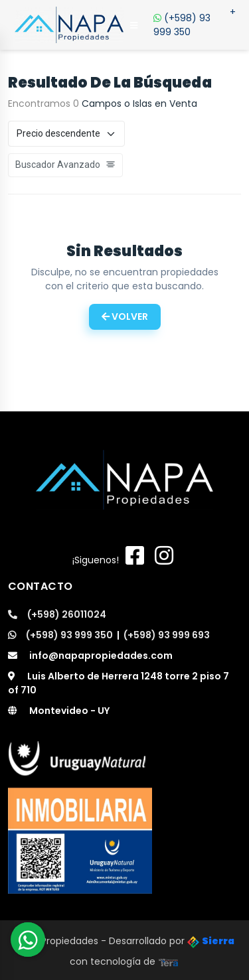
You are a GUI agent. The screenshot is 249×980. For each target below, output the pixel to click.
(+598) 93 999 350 (195, 22)
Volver (125, 316)
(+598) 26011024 (57, 614)
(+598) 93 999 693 (167, 635)
